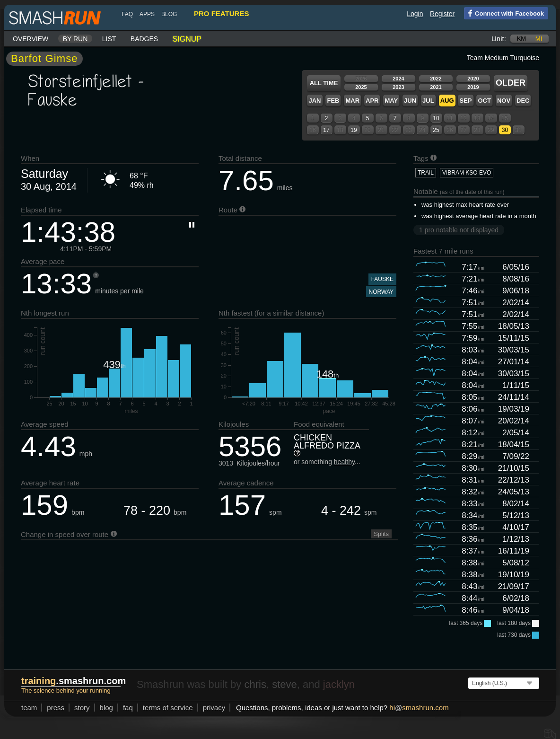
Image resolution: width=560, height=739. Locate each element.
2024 (398, 79)
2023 (398, 87)
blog (169, 14)
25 (436, 130)
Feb (333, 101)
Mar (352, 101)
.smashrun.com (74, 681)
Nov (504, 101)
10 (436, 118)
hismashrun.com (419, 708)
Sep (465, 101)
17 (326, 130)
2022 (436, 79)
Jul (428, 101)
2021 (436, 87)
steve (284, 684)
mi (539, 39)
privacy (214, 708)
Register (442, 14)
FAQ (127, 14)
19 (354, 130)
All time (324, 83)
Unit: (499, 39)
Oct (484, 101)
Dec (523, 101)
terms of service (168, 708)
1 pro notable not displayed (459, 230)
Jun (410, 101)
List (109, 39)
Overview (31, 39)
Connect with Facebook (504, 13)
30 (505, 130)
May (391, 101)
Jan (315, 101)
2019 (473, 87)
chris (255, 684)
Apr (372, 101)
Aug (447, 101)
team (29, 708)
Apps (147, 14)
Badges (144, 39)
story (82, 708)
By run (75, 39)
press (56, 708)
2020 (473, 79)
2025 (361, 87)
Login (415, 14)
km (522, 39)
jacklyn (339, 684)
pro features (221, 13)
